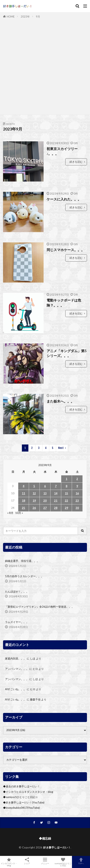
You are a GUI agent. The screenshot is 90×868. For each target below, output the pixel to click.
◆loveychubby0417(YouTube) (21, 808)
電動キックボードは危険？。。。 (64, 303)
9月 (38, 17)
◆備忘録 (45, 838)
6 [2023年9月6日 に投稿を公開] (45, 486)
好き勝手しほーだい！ (57, 847)
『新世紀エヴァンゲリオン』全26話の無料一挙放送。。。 (40, 607)
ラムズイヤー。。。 (17, 622)
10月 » (19, 513)
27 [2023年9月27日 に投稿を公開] (45, 508)
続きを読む (76, 162)
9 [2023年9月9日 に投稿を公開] (77, 486)
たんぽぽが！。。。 (17, 592)
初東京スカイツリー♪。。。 (62, 151)
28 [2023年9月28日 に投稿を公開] (56, 508)
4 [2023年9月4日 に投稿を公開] (24, 486)
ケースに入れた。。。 (64, 199)
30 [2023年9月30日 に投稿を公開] (77, 508)
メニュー (45, 861)
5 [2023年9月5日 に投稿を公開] (34, 486)
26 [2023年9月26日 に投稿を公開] (34, 508)
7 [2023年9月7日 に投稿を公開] (56, 486)
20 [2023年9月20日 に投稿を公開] (45, 501)
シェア (27, 861)
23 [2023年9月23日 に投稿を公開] (77, 501)
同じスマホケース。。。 (66, 250)
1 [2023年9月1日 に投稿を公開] (66, 479)
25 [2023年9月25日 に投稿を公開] (24, 508)
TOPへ (81, 861)
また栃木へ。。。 (60, 401)
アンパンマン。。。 (17, 669)
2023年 (25, 17)
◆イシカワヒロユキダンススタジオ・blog (28, 792)
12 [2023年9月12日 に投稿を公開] (34, 493)
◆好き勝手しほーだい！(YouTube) (24, 802)
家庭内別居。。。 (16, 658)
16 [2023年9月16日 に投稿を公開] (77, 493)
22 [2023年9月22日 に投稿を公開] (66, 501)
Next (61, 448)
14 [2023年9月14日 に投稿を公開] (56, 493)
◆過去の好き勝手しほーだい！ (21, 786)
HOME (11, 17)
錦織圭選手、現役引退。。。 (22, 561)
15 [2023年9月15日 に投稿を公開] (66, 493)
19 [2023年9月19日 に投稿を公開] (34, 501)
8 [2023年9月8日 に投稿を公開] (66, 486)
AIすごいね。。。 (16, 689)
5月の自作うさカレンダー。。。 (24, 576)
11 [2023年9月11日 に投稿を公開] (24, 493)
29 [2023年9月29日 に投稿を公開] (66, 508)
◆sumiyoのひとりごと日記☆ (20, 797)
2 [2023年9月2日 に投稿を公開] (77, 479)
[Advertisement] (45, 66)
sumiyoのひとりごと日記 (63, 862)
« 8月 (10, 513)
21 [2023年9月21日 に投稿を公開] (56, 501)
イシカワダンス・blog (9, 862)
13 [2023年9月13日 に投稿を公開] (45, 493)
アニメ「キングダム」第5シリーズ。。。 (67, 353)
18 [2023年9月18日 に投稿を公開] (24, 501)
